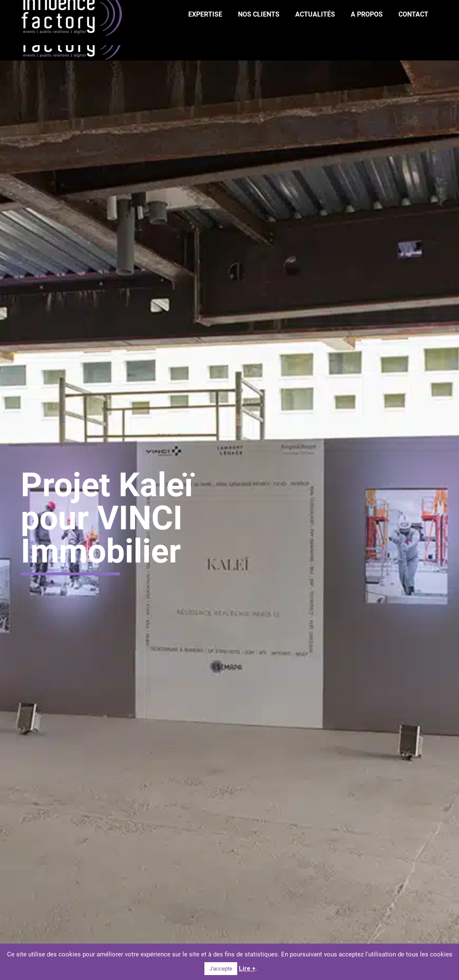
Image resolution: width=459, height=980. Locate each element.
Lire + (247, 968)
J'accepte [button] (221, 969)
